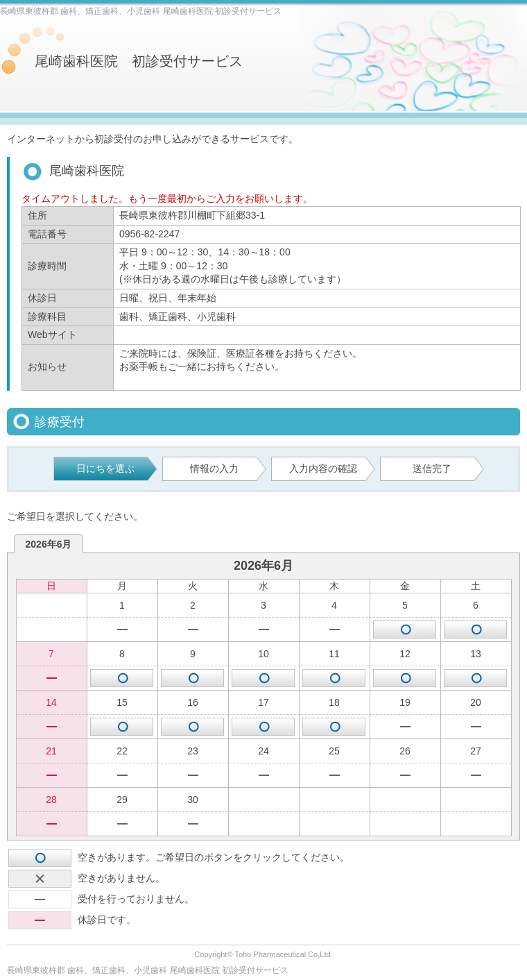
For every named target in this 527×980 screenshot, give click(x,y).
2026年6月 (49, 544)
